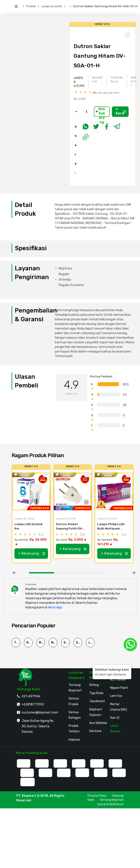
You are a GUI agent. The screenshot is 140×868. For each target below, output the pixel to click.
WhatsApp (55, 607)
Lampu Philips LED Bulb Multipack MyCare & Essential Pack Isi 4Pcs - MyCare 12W (112, 527)
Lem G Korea (92, 643)
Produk (31, 6)
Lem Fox (116, 696)
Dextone (95, 731)
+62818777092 (33, 704)
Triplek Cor (17, 643)
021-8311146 (31, 696)
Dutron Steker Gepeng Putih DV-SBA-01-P (69, 527)
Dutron (79, 643)
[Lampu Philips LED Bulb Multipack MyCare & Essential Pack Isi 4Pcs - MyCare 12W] (114, 491)
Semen (67, 643)
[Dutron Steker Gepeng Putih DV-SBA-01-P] (73, 491)
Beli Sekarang (102, 112)
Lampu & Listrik (52, 6)
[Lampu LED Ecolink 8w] (31, 491)
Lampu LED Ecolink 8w (29, 526)
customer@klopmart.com (40, 713)
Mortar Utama (42, 643)
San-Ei (115, 718)
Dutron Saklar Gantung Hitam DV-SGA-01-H (105, 6)
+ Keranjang (121, 112)
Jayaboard (97, 701)
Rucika (29, 643)
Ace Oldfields (98, 723)
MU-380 (54, 643)
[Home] (17, 6)
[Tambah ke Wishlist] (46, 474)
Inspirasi (74, 740)
